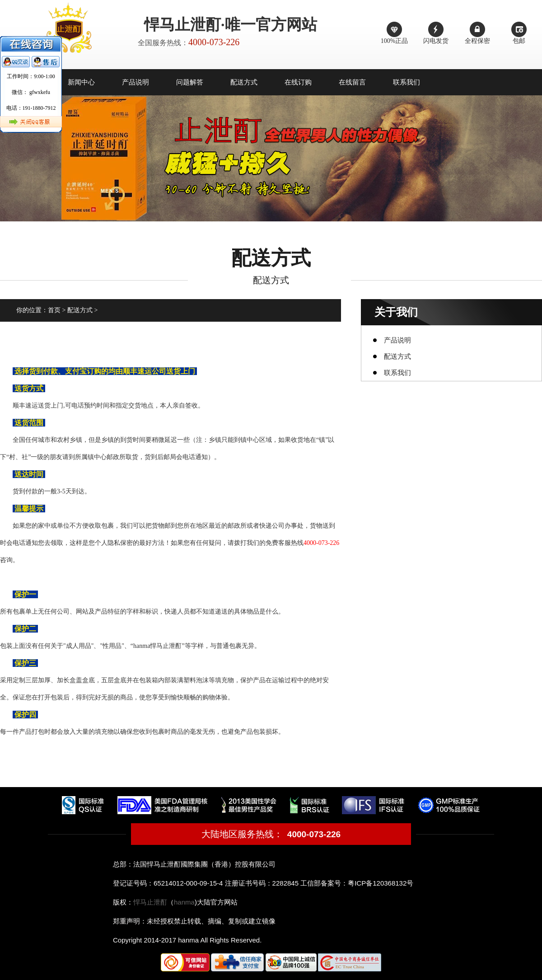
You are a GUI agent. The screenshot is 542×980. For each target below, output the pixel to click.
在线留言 (352, 82)
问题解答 (190, 82)
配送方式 (244, 82)
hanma (184, 902)
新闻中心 (81, 82)
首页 (54, 310)
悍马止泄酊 (150, 902)
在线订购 (298, 82)
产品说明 (135, 82)
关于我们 (396, 312)
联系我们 (406, 82)
